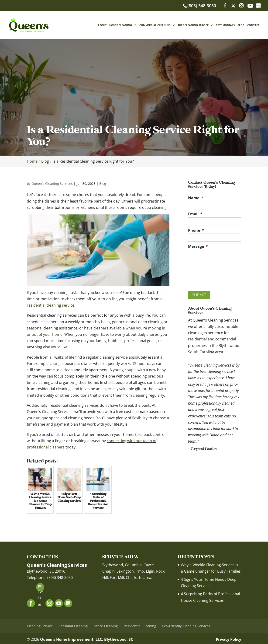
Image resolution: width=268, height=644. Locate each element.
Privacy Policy (228, 639)
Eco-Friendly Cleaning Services (186, 626)
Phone (196, 230)
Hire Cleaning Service (193, 25)
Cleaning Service (40, 626)
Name (196, 198)
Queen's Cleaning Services (52, 184)
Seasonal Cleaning (73, 626)
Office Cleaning (106, 626)
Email (195, 214)
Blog (241, 25)
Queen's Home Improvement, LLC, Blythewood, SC (87, 639)
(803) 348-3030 (202, 6)
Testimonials (225, 25)
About (102, 25)
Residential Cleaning (140, 626)
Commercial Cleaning (155, 25)
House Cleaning (121, 25)
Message (198, 247)
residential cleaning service (51, 305)
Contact (253, 25)
